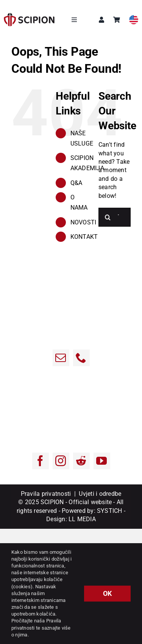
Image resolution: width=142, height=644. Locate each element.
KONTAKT (84, 237)
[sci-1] (29, 16)
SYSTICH (110, 511)
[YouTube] (102, 461)
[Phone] (81, 358)
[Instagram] (61, 461)
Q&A (76, 183)
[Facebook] (41, 461)
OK (107, 593)
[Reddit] (81, 461)
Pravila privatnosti (46, 494)
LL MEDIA (82, 519)
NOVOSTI (83, 222)
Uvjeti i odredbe (100, 494)
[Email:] (61, 358)
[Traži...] (108, 217)
